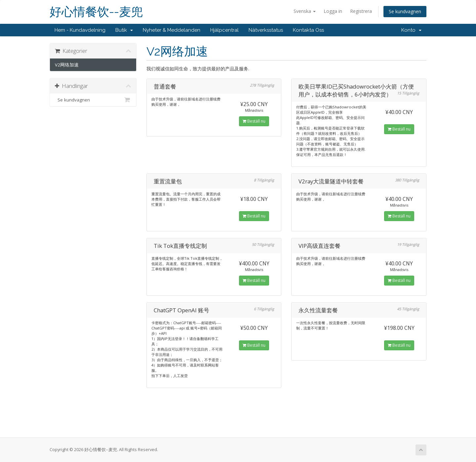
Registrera (361, 11)
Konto (411, 30)
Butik (124, 30)
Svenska (305, 11)
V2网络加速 (67, 65)
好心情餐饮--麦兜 (96, 12)
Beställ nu (254, 121)
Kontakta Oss (308, 30)
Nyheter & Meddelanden (172, 30)
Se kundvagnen (405, 11)
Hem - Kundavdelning (80, 30)
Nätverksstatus (266, 30)
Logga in (333, 11)
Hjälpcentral (224, 30)
